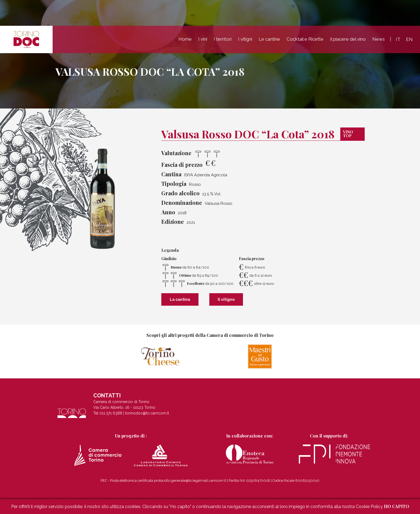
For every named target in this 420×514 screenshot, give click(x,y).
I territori (223, 39)
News (379, 39)
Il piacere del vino (348, 39)
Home (185, 39)
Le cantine (269, 39)
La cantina (180, 299)
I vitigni (245, 39)
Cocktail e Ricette (305, 39)
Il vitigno (226, 299)
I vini (203, 39)
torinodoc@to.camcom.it (147, 418)
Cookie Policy (369, 507)
